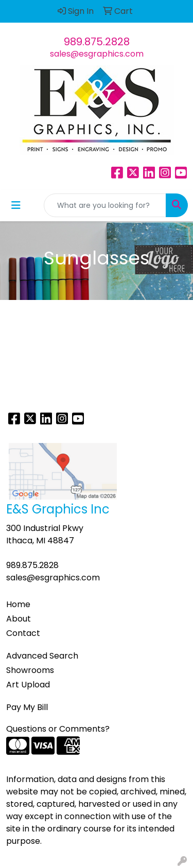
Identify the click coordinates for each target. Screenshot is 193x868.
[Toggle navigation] (16, 205)
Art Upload (28, 685)
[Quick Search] (105, 205)
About (19, 619)
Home (18, 604)
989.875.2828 (97, 42)
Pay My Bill (27, 707)
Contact (23, 633)
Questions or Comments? (58, 729)
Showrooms (30, 670)
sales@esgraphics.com (97, 54)
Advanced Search (42, 656)
